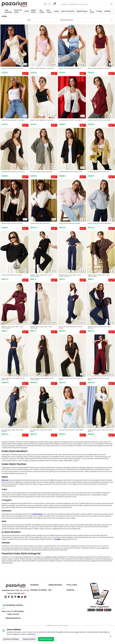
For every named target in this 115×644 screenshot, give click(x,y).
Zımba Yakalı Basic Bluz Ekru (40, 223)
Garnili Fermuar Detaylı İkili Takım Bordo (71, 327)
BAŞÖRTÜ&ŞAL (82, 11)
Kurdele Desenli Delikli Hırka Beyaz (71, 120)
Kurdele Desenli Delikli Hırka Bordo (99, 120)
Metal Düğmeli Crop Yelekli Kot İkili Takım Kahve (42, 379)
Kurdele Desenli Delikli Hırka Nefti (42, 172)
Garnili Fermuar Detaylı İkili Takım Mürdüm (100, 327)
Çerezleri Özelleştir (11, 639)
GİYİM (27, 11)
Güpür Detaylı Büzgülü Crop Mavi (70, 68)
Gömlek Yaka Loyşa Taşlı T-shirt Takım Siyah (41, 276)
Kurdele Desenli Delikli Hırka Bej (12, 223)
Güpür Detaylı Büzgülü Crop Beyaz (13, 120)
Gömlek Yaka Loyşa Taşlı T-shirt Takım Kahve (99, 276)
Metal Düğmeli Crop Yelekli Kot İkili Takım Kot (13, 379)
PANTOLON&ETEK (68, 11)
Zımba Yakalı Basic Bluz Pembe (70, 223)
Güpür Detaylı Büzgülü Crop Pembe (42, 68)
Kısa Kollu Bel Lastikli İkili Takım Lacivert (12, 431)
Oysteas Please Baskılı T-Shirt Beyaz (71, 430)
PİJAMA (99, 11)
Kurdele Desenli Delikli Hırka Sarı (99, 172)
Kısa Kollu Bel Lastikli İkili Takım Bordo (99, 379)
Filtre (29, 20)
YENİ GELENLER (8, 11)
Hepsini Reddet (29, 639)
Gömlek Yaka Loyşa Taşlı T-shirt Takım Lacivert (70, 276)
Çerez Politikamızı (14, 634)
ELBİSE (57, 11)
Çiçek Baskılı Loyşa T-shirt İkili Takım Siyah (101, 431)
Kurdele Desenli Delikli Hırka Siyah (71, 172)
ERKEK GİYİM (33, 11)
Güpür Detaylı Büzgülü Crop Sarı (13, 68)
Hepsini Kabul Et (46, 639)
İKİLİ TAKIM (49, 11)
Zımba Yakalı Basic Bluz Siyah (12, 275)
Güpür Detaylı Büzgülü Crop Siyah (42, 120)
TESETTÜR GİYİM (18, 11)
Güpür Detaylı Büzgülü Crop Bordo (99, 68)
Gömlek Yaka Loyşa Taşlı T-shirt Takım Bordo (13, 327)
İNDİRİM (107, 11)
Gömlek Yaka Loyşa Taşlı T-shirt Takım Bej (41, 327)
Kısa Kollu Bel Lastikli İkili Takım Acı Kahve (71, 379)
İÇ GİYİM (92, 11)
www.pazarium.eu (13, 618)
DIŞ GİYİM (42, 11)
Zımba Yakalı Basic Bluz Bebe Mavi (99, 223)
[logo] (14, 4)
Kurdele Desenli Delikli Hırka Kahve (13, 172)
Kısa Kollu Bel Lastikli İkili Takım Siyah (41, 431)
